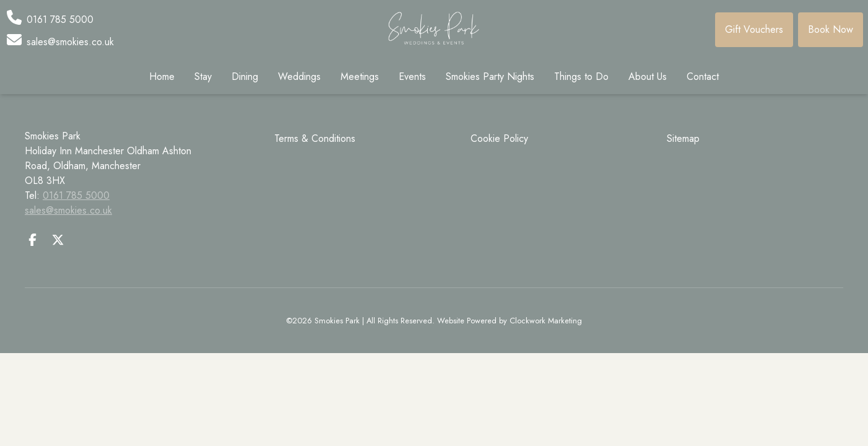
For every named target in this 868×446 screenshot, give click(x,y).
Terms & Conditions (315, 138)
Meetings (360, 77)
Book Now (831, 29)
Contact (703, 77)
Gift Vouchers (754, 29)
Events (412, 77)
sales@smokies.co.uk (68, 210)
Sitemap (683, 138)
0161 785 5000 (76, 195)
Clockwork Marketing (546, 321)
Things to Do (581, 77)
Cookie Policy (499, 138)
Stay (203, 77)
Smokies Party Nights (490, 77)
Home (162, 77)
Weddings (299, 77)
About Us (648, 77)
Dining (245, 77)
